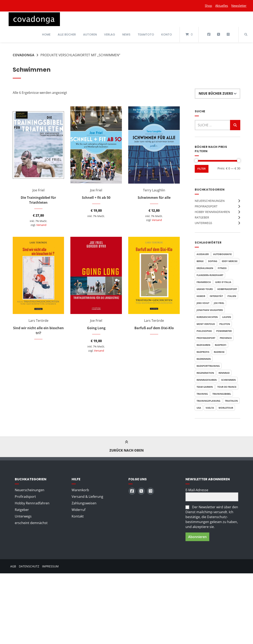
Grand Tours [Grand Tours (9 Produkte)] (205, 289)
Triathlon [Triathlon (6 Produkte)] (231, 401)
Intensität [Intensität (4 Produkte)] (216, 296)
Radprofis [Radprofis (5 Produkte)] (203, 352)
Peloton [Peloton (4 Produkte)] (225, 324)
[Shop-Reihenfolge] (218, 94)
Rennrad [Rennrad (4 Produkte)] (224, 373)
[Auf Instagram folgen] (228, 34)
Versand (41, 225)
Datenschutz (29, 566)
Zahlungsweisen (84, 503)
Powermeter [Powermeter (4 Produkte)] (224, 331)
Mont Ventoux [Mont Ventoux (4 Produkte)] (206, 324)
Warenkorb (80, 490)
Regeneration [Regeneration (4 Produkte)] (205, 373)
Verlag (110, 34)
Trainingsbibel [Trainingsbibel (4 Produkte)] (222, 394)
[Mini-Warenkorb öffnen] (189, 35)
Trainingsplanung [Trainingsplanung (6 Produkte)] (208, 401)
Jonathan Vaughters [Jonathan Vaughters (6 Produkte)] (210, 310)
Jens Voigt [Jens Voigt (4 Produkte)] (203, 303)
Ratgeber (202, 217)
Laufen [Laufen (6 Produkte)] (227, 317)
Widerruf (78, 510)
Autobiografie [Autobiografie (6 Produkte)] (222, 254)
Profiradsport (206, 206)
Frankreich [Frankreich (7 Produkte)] (204, 282)
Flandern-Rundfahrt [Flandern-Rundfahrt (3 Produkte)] (210, 275)
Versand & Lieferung (87, 497)
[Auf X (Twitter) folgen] (218, 34)
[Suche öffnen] (246, 35)
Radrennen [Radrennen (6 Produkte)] (204, 359)
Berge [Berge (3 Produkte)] (200, 261)
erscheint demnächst (31, 523)
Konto (167, 34)
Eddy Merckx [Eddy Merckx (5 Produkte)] (230, 261)
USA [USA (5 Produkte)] (199, 408)
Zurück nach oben (126, 447)
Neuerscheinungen (210, 201)
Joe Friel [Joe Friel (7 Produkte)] (219, 303)
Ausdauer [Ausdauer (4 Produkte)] (203, 254)
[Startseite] (34, 19)
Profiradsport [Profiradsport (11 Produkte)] (206, 338)
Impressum (50, 566)
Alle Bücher (67, 34)
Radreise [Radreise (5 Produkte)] (219, 352)
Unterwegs (203, 223)
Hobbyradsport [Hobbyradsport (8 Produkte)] (227, 289)
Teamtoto (146, 34)
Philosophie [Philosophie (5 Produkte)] (204, 331)
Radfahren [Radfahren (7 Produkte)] (203, 345)
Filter (201, 169)
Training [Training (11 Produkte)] (202, 394)
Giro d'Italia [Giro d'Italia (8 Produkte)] (223, 282)
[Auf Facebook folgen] (209, 34)
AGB (13, 566)
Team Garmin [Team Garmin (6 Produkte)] (205, 387)
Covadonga (23, 55)
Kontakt (78, 516)
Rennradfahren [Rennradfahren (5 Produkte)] (207, 380)
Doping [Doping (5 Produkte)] (213, 261)
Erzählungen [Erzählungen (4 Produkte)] (205, 268)
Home (46, 34)
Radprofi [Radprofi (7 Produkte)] (221, 345)
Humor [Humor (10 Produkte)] (201, 296)
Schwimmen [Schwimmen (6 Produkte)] (228, 380)
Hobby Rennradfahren (212, 212)
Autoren (90, 34)
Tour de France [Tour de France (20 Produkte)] (227, 387)
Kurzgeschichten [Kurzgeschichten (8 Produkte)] (207, 317)
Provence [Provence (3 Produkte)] (226, 338)
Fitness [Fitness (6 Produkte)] (222, 268)
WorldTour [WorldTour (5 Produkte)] (226, 408)
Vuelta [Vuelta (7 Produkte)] (210, 408)
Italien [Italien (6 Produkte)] (232, 296)
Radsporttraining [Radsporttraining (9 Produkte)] (208, 366)
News (126, 34)
